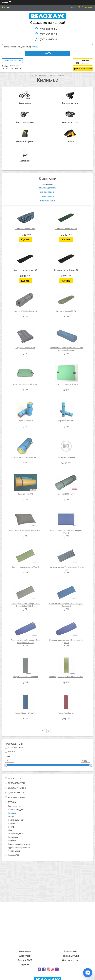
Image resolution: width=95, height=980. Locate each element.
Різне (10, 830)
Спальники (13, 837)
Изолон (12, 752)
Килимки (12, 813)
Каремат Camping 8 (66, 421)
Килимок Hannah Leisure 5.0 (25, 270)
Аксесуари (25, 956)
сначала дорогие (48, 192)
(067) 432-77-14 (48, 39)
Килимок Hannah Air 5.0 (25, 229)
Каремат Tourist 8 (25, 421)
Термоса (12, 841)
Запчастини (70, 951)
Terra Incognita (16, 748)
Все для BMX (25, 960)
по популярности (47, 200)
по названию (48, 196)
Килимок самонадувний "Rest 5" (25, 567)
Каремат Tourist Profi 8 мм (25, 457)
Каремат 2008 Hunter (66, 494)
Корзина (83, 64)
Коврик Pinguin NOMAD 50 (25, 713)
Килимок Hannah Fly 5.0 (66, 311)
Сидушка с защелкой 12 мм (25, 384)
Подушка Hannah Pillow (25, 348)
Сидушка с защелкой (66, 457)
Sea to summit (14, 806)
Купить (25, 239)
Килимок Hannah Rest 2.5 (66, 229)
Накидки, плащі (15, 820)
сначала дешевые (48, 188)
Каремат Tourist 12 (25, 494)
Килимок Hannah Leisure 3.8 (66, 270)
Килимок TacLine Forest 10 (25, 311)
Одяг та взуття (70, 960)
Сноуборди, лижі (16, 834)
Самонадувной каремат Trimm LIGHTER (66, 677)
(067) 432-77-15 (48, 34)
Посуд (11, 827)
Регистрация (87, 7)
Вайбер (57, 969)
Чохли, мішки (14, 851)
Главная (34, 75)
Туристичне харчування (19, 848)
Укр (9, 7)
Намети (12, 823)
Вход (73, 7)
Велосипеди (25, 951)
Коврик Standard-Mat (66, 713)
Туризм (52, 75)
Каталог (43, 75)
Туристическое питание (19, 844)
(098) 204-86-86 (48, 29)
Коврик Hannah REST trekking (25, 677)
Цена (8, 756)
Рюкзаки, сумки (70, 956)
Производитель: (14, 744)
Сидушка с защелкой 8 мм (66, 384)
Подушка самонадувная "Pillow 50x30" (25, 530)
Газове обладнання (17, 810)
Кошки (11, 816)
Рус (4, 7)
